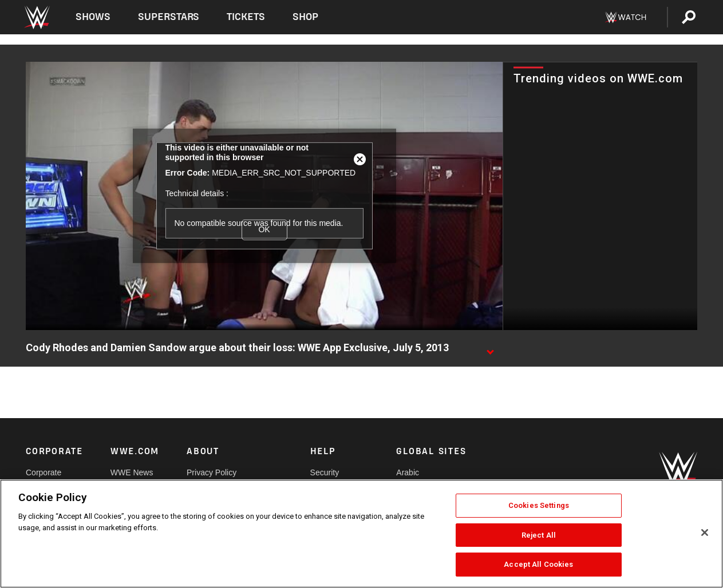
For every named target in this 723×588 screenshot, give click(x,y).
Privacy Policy (212, 472)
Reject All (539, 535)
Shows (93, 17)
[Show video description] (490, 348)
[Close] (705, 533)
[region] (361, 534)
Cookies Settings (539, 505)
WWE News (132, 472)
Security (325, 472)
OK (264, 229)
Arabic (408, 472)
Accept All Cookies (538, 564)
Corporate (44, 472)
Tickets (246, 17)
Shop (305, 17)
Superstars (169, 17)
